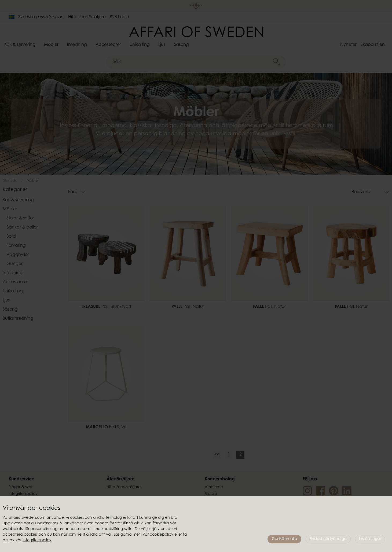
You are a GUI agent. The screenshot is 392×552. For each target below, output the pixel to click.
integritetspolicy (37, 540)
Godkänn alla (284, 539)
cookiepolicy (162, 535)
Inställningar (370, 539)
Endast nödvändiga (328, 539)
